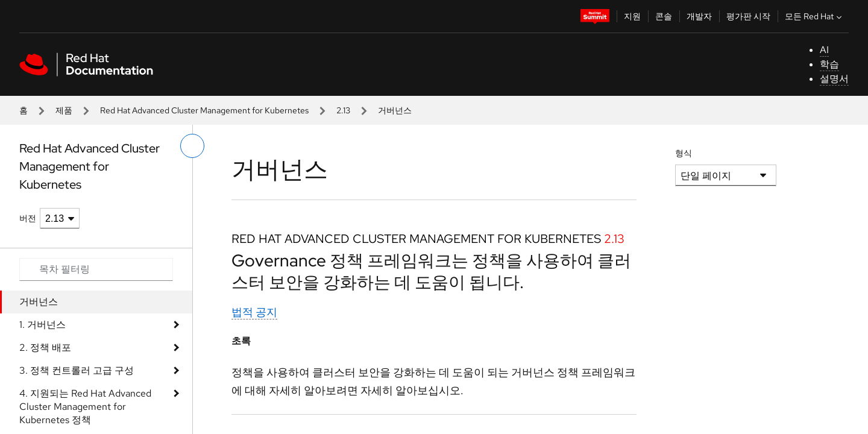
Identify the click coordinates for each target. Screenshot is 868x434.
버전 (28, 218)
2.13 (343, 110)
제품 (64, 110)
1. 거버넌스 (42, 325)
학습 (829, 64)
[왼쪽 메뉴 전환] (192, 146)
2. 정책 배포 (45, 348)
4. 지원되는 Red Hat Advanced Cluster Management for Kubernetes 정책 (85, 407)
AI (824, 50)
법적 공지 (254, 312)
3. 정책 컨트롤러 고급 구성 (77, 370)
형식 (684, 153)
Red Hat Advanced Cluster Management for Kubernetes (204, 110)
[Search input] (96, 269)
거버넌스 (39, 302)
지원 (632, 16)
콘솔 (664, 16)
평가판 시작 (748, 16)
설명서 (834, 79)
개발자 (699, 16)
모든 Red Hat (815, 16)
